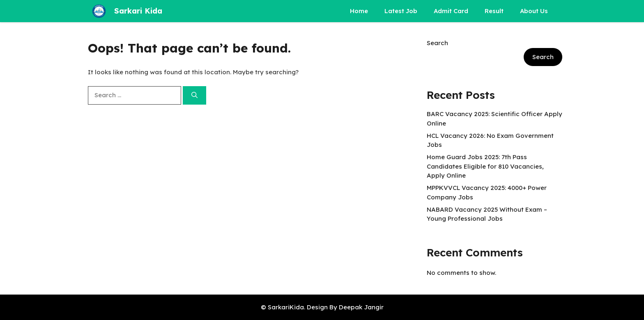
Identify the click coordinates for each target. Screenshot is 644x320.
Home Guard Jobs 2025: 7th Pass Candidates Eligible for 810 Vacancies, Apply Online (485, 166)
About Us (534, 11)
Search (437, 43)
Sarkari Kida (138, 11)
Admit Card (451, 11)
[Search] (194, 95)
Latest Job (401, 11)
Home (359, 11)
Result (494, 11)
